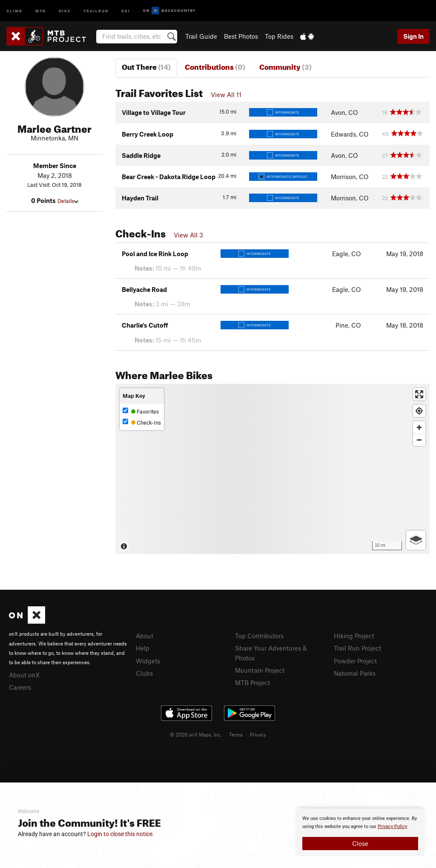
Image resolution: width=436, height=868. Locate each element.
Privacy (258, 734)
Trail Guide (201, 36)
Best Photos (241, 36)
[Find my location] (419, 411)
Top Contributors (259, 636)
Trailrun (96, 10)
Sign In (413, 36)
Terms (236, 734)
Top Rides (279, 36)
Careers (20, 687)
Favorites (141, 411)
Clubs (144, 673)
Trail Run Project (357, 648)
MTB (41, 10)
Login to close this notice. (121, 834)
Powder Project (355, 661)
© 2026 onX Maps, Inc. (196, 734)
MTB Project (252, 682)
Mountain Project (260, 670)
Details (68, 201)
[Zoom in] (419, 427)
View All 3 (188, 235)
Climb (14, 10)
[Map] (272, 469)
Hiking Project (354, 636)
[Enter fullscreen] (419, 394)
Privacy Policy (392, 827)
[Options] (416, 540)
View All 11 (226, 94)
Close (360, 843)
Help (143, 648)
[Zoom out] (419, 440)
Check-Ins (142, 422)
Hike (65, 10)
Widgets (148, 661)
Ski (126, 10)
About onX (24, 675)
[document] (360, 832)
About (145, 636)
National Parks (355, 673)
